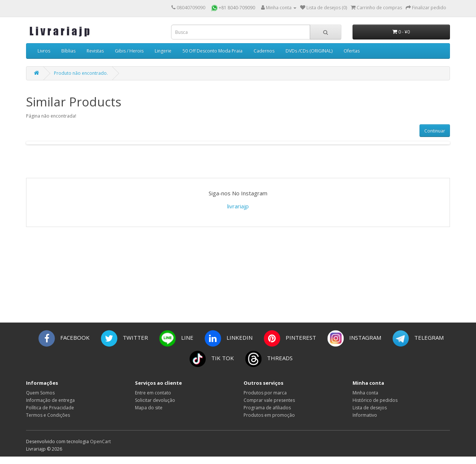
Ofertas (352, 51)
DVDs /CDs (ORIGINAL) (309, 51)
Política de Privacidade (50, 408)
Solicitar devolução (155, 400)
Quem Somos (40, 393)
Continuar (435, 131)
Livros (44, 51)
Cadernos (264, 51)
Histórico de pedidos (375, 400)
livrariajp (238, 206)
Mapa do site (149, 408)
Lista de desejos (370, 408)
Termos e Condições (48, 415)
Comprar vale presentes (269, 400)
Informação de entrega (50, 400)
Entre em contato (153, 393)
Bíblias (68, 51)
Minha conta (365, 393)
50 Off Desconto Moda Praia (213, 51)
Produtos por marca (265, 393)
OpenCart (100, 441)
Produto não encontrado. (81, 73)
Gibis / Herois (129, 51)
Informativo (365, 415)
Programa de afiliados (267, 408)
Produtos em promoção (269, 415)
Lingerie (163, 51)
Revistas (95, 51)
